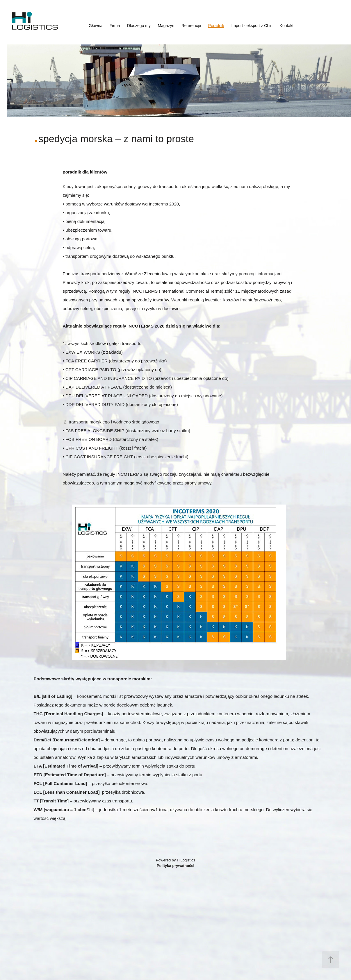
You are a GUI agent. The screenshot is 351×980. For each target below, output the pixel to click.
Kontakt (287, 26)
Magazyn (166, 26)
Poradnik (216, 26)
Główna (96, 26)
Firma (115, 26)
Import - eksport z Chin (252, 26)
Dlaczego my (139, 26)
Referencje (191, 26)
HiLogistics (186, 860)
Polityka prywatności (175, 866)
